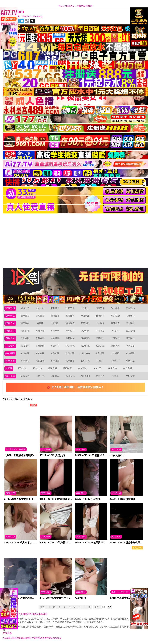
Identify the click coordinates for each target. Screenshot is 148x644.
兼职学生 (55, 308)
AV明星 (115, 331)
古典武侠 (40, 346)
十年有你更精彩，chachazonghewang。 (26, 16)
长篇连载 (100, 346)
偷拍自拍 (40, 316)
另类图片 (100, 338)
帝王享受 (115, 308)
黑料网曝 (40, 331)
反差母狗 (55, 331)
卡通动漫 (85, 316)
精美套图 (70, 361)
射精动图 (130, 353)
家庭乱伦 (85, 346)
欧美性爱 (115, 316)
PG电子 (98, 368)
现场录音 (40, 361)
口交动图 (115, 353)
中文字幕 (100, 331)
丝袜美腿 (55, 338)
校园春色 (70, 346)
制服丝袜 (70, 316)
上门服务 (85, 308)
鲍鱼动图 (40, 353)
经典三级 (40, 376)
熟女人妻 (100, 376)
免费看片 (25, 376)
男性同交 (70, 323)
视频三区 (10, 331)
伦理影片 (70, 331)
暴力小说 (55, 346)
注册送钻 (113, 368)
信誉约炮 (100, 308)
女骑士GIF (85, 353)
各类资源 (10, 361)
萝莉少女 (115, 323)
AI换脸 (40, 323)
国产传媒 (25, 323)
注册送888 (85, 376)
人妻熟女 (130, 316)
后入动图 (100, 353)
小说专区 (10, 346)
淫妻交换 (130, 346)
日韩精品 (55, 376)
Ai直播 (9, 368)
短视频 (55, 323)
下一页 (88, 607)
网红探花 (25, 331)
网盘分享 (130, 361)
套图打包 (85, 361)
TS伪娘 (100, 323)
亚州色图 (25, 338)
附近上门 (40, 308)
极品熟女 (130, 338)
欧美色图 (40, 338)
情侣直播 (10, 376)
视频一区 (10, 316)
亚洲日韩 (100, 316)
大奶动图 (25, 353)
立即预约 (130, 308)
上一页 (51, 607)
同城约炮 (25, 308)
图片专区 (10, 338)
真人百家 (82, 368)
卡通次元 (115, 338)
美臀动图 (55, 353)
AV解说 (85, 331)
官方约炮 (10, 308)
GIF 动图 (10, 353)
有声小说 (25, 361)
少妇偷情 (130, 376)
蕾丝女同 (85, 323)
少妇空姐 (70, 308)
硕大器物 (130, 331)
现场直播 (52, 368)
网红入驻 (22, 368)
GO (111, 607)
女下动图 (70, 353)
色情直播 (55, 316)
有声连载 (55, 361)
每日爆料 (128, 368)
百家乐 (115, 376)
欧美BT (115, 361)
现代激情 (25, 346)
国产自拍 (25, 316)
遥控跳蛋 (67, 368)
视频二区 (10, 323)
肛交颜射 (130, 323)
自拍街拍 (70, 338)
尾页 (98, 607)
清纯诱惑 (85, 338)
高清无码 (70, 376)
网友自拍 (37, 368)
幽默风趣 (115, 346)
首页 (17, 399)
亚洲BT (100, 361)
